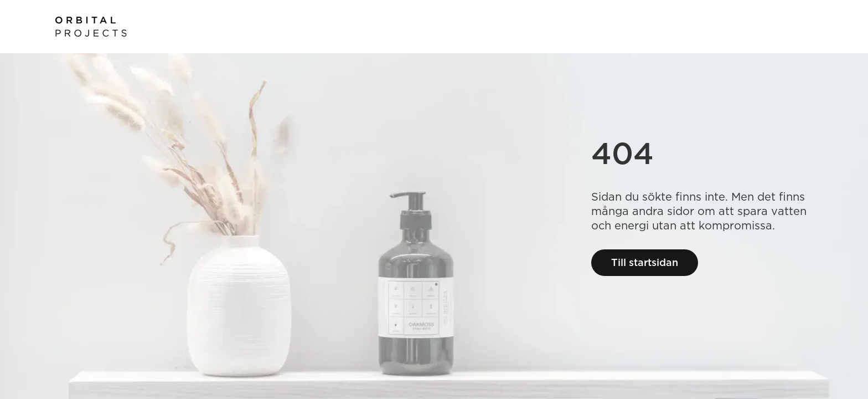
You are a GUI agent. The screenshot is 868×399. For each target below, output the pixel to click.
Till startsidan (645, 262)
